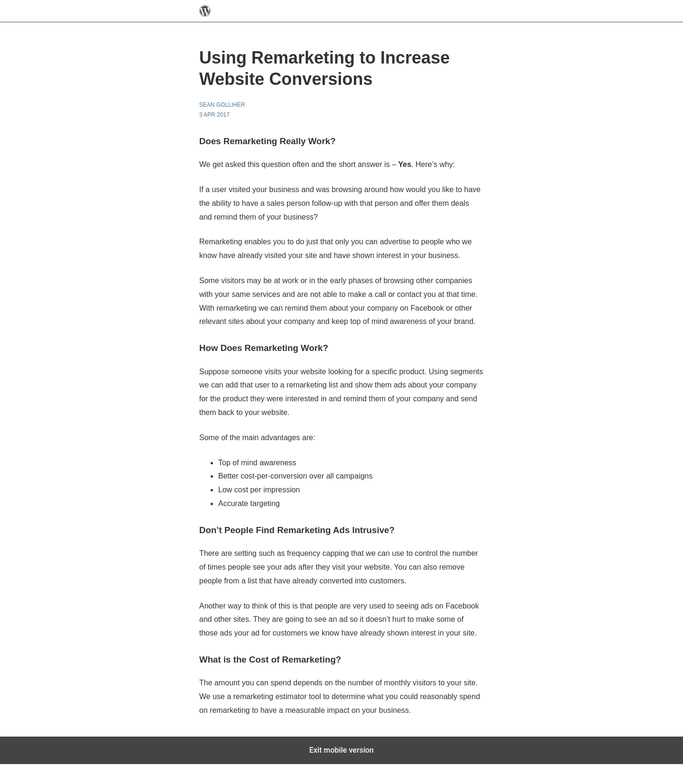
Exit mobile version (341, 750)
